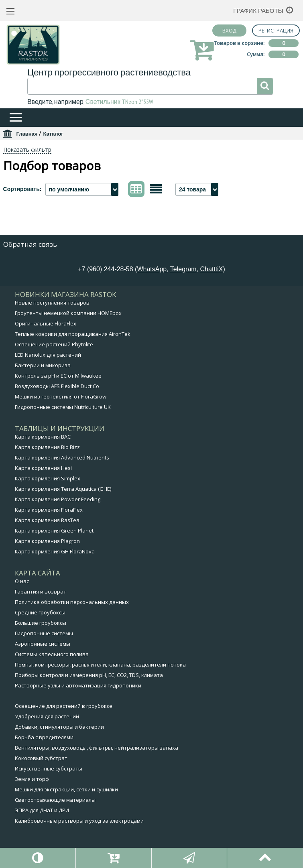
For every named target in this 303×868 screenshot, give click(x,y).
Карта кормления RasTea (47, 520)
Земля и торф (32, 779)
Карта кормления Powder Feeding (58, 499)
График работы (258, 11)
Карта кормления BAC (43, 437)
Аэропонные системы (43, 644)
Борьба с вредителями (44, 737)
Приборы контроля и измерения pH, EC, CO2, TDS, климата (89, 675)
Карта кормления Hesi (43, 468)
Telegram (183, 269)
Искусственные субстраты (49, 768)
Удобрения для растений (47, 716)
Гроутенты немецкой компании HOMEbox (68, 313)
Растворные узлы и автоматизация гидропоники (78, 685)
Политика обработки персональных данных (72, 602)
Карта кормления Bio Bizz (47, 447)
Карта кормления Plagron (47, 541)
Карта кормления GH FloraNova (55, 551)
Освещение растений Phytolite (54, 344)
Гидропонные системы (44, 633)
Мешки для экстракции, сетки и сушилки (66, 789)
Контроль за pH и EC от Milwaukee (58, 376)
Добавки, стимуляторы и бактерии (59, 727)
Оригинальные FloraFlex (46, 323)
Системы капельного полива (52, 654)
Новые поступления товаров (52, 303)
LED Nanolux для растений (48, 355)
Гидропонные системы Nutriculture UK (63, 407)
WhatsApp (152, 269)
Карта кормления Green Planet (54, 531)
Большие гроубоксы (41, 623)
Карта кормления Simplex (48, 478)
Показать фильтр (27, 149)
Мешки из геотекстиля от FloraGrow (61, 396)
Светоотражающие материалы (55, 800)
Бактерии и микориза (43, 365)
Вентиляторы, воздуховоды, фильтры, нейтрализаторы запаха (97, 748)
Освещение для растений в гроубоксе (64, 706)
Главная (27, 134)
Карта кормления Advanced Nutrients (62, 457)
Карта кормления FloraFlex (49, 510)
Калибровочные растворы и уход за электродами (79, 821)
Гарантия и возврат (41, 592)
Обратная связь (30, 244)
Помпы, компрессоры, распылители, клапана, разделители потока (100, 665)
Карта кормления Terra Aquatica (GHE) (63, 489)
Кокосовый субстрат (41, 758)
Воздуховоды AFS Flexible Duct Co (57, 386)
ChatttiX (212, 269)
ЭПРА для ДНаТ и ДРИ (42, 810)
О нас (22, 581)
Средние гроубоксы (40, 612)
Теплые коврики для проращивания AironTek (73, 334)
